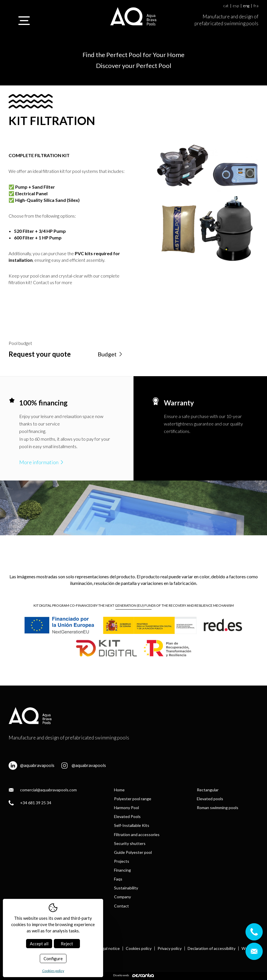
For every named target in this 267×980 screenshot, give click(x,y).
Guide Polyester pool (133, 852)
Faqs (118, 879)
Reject (67, 944)
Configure (53, 958)
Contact (121, 906)
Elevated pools (210, 799)
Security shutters (130, 843)
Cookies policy (139, 948)
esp (236, 6)
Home (119, 790)
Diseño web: (133, 975)
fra (256, 6)
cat (226, 6)
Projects (122, 861)
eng (246, 6)
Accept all (39, 944)
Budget (111, 354)
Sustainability (126, 888)
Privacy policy (170, 948)
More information (42, 462)
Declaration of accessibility (212, 948)
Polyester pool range (133, 799)
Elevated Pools (127, 816)
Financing (122, 870)
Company (122, 897)
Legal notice (109, 948)
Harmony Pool (126, 808)
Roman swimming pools (218, 808)
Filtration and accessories (137, 834)
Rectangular (208, 790)
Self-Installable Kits (132, 825)
